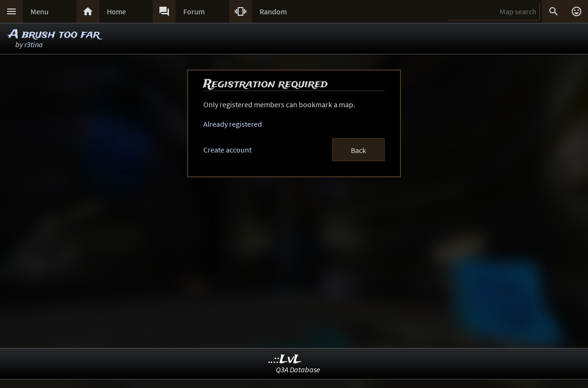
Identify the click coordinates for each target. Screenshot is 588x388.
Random (273, 11)
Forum (194, 11)
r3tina (34, 44)
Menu (40, 11)
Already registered (233, 124)
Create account (227, 150)
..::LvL (285, 360)
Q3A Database (298, 369)
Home (116, 11)
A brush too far (54, 35)
